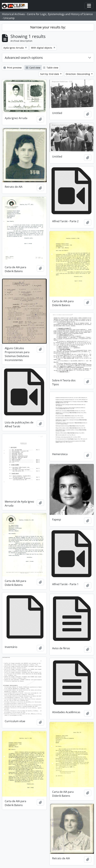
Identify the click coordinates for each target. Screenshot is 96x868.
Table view (51, 68)
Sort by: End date (50, 74)
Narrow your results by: (48, 27)
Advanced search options (24, 58)
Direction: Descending (78, 74)
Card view (33, 68)
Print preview (13, 68)
